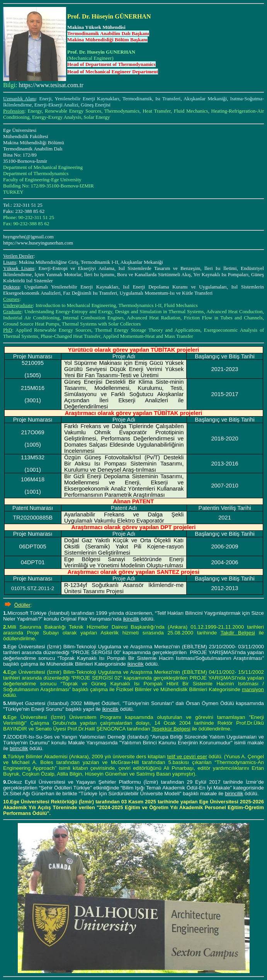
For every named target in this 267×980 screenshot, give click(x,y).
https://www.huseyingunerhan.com (38, 243)
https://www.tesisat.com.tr (51, 85)
